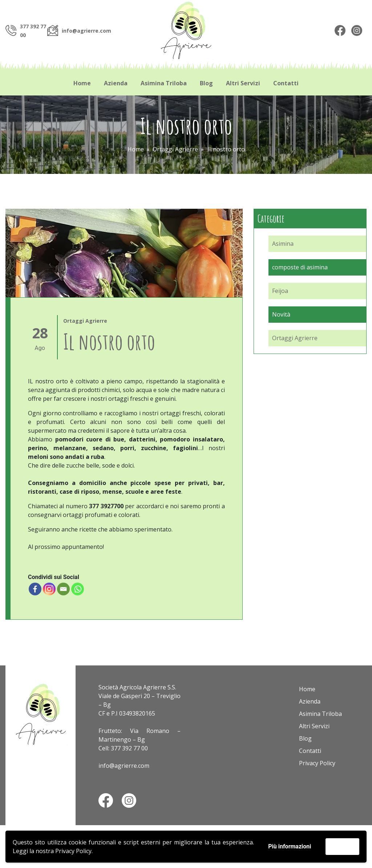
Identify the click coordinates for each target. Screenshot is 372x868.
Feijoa (280, 291)
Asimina (283, 244)
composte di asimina (300, 267)
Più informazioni (290, 846)
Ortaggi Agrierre (175, 149)
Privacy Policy (73, 851)
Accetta (342, 846)
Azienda (116, 83)
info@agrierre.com (86, 31)
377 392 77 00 (129, 748)
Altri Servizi (243, 83)
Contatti (286, 83)
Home (82, 83)
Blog (206, 83)
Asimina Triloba (164, 83)
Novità (281, 314)
